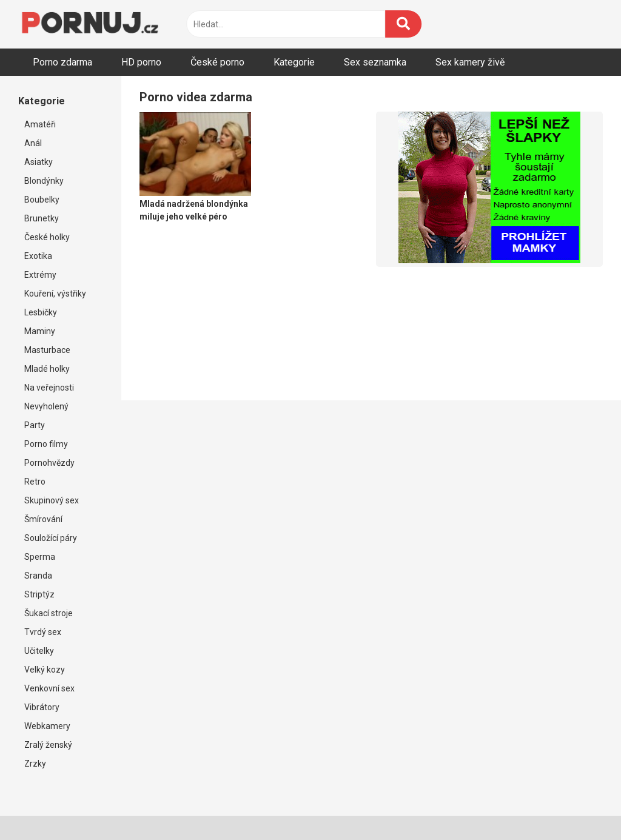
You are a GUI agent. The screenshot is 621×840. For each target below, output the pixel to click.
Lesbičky (41, 312)
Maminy (40, 331)
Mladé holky (47, 369)
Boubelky (42, 200)
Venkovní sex (49, 688)
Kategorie (294, 62)
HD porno (141, 62)
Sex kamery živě (470, 62)
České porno (217, 62)
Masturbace (47, 350)
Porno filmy (46, 444)
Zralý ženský (48, 745)
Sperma (40, 557)
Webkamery (47, 726)
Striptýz (39, 594)
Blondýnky (44, 181)
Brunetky (42, 218)
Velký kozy (45, 670)
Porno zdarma (62, 62)
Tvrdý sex (43, 632)
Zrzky (35, 764)
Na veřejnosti (49, 388)
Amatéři (40, 124)
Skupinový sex (52, 500)
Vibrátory (42, 707)
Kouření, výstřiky (55, 294)
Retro (35, 482)
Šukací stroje (49, 613)
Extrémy (40, 275)
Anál (33, 143)
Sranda (38, 576)
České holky (47, 237)
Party (35, 425)
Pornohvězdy (49, 463)
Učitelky (39, 651)
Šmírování (43, 519)
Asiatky (39, 162)
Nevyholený (46, 406)
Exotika (38, 256)
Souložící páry (51, 538)
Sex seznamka (375, 62)
